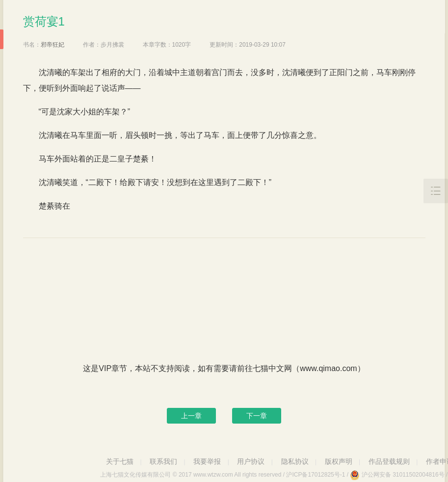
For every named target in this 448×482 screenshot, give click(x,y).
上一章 (191, 416)
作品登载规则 (389, 461)
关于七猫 (120, 461)
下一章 (257, 416)
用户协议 (251, 461)
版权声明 (339, 461)
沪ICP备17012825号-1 (316, 475)
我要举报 (207, 461)
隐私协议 (295, 461)
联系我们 (163, 461)
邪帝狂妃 (53, 45)
